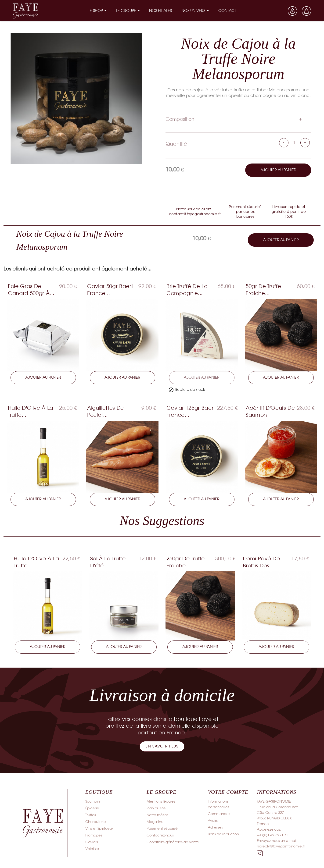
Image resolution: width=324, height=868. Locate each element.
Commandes (219, 814)
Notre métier (157, 815)
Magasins (155, 822)
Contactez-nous (160, 835)
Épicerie (92, 808)
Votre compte (228, 792)
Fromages (94, 835)
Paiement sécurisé (162, 828)
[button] (162, 746)
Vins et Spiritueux (99, 828)
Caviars (92, 842)
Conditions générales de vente (173, 842)
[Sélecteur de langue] (278, 11)
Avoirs (213, 820)
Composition (180, 119)
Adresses (215, 827)
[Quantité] (294, 143)
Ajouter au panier (278, 170)
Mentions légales (161, 801)
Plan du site (156, 808)
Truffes (91, 815)
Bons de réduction (223, 834)
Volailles (92, 849)
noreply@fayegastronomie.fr (281, 846)
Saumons (93, 801)
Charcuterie (96, 822)
